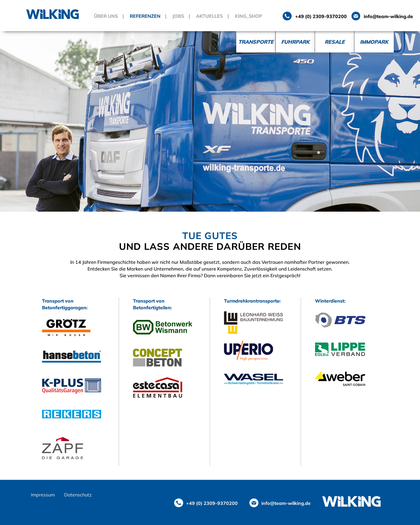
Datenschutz (78, 495)
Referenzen (145, 16)
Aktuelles (209, 16)
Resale (335, 42)
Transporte (256, 42)
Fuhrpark (295, 42)
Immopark (374, 42)
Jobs (178, 16)
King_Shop (249, 16)
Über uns (106, 16)
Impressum (43, 495)
